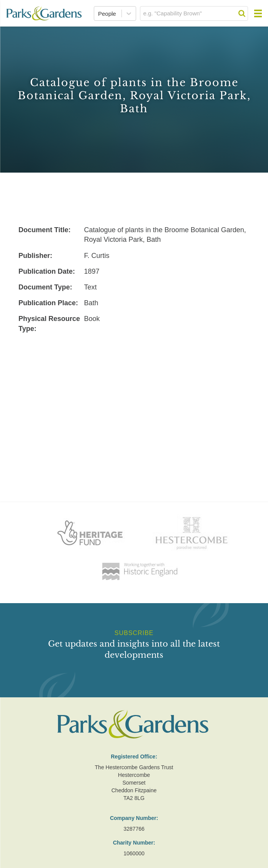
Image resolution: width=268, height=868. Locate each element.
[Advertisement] (134, 394)
